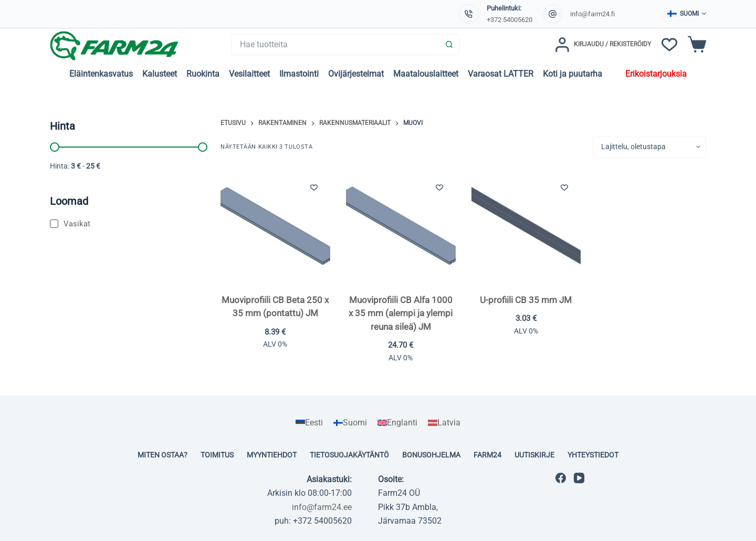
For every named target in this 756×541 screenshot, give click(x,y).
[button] (687, 14)
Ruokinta (203, 74)
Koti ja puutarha (573, 74)
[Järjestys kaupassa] (649, 147)
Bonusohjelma (431, 455)
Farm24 (487, 455)
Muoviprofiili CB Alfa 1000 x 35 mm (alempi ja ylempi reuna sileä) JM (401, 313)
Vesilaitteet (249, 74)
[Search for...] (335, 45)
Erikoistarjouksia (656, 74)
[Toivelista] (669, 45)
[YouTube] (579, 478)
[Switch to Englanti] (397, 423)
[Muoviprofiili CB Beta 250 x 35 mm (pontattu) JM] (275, 226)
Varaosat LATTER (501, 74)
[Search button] (449, 45)
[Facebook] (561, 478)
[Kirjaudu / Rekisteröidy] (603, 45)
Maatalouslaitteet (426, 74)
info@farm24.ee (322, 507)
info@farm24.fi (592, 14)
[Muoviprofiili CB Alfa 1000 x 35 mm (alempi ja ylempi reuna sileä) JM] (401, 226)
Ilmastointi (299, 74)
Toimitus (217, 455)
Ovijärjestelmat (356, 74)
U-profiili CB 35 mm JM (526, 300)
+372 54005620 (510, 20)
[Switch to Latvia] (444, 423)
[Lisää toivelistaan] (314, 187)
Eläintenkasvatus (101, 74)
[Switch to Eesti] (309, 423)
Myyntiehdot (272, 455)
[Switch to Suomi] (350, 423)
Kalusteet (160, 74)
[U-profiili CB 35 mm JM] (526, 226)
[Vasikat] (129, 224)
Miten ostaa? (162, 455)
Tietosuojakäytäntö (349, 455)
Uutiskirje (534, 455)
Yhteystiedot (593, 455)
